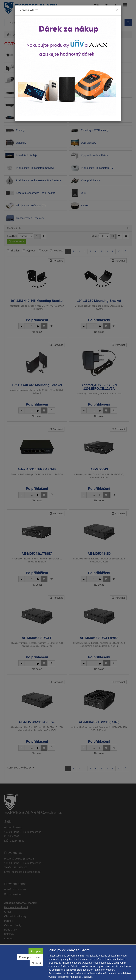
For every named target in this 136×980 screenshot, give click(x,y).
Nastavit (36, 963)
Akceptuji (36, 951)
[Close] (117, 10)
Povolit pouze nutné (30, 957)
